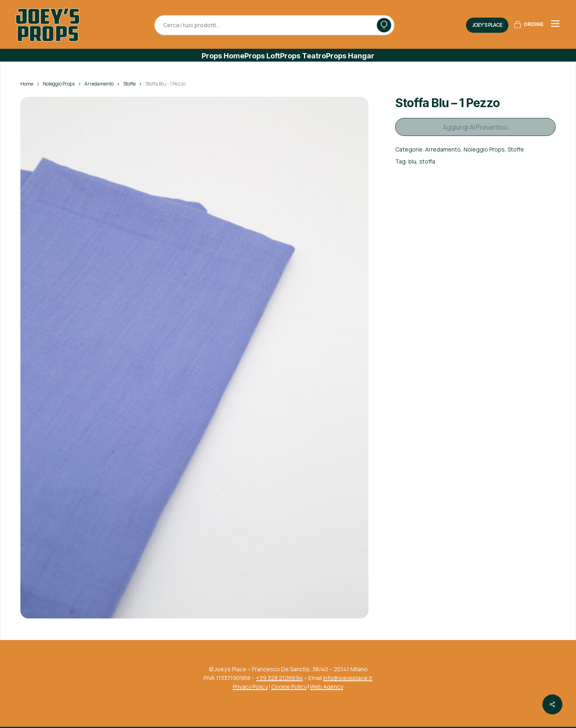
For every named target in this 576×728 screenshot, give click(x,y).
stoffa (427, 159)
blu (412, 159)
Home (27, 84)
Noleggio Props (59, 84)
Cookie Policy (289, 687)
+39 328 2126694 (279, 678)
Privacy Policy (250, 687)
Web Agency (327, 687)
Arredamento (99, 84)
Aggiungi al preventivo (475, 126)
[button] (223, 56)
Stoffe (129, 84)
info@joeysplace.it (348, 678)
